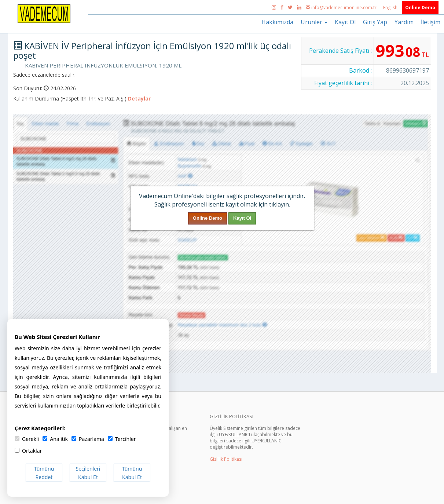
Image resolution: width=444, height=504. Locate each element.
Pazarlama (88, 439)
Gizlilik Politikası (226, 459)
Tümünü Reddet (44, 473)
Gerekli (27, 439)
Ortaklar (28, 451)
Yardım (404, 22)
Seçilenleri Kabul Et (88, 473)
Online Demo (420, 8)
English (391, 8)
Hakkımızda (277, 22)
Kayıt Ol (345, 22)
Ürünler (314, 22)
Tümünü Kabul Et (132, 473)
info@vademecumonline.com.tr (342, 8)
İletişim (431, 22)
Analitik (55, 439)
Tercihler (122, 439)
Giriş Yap (375, 22)
